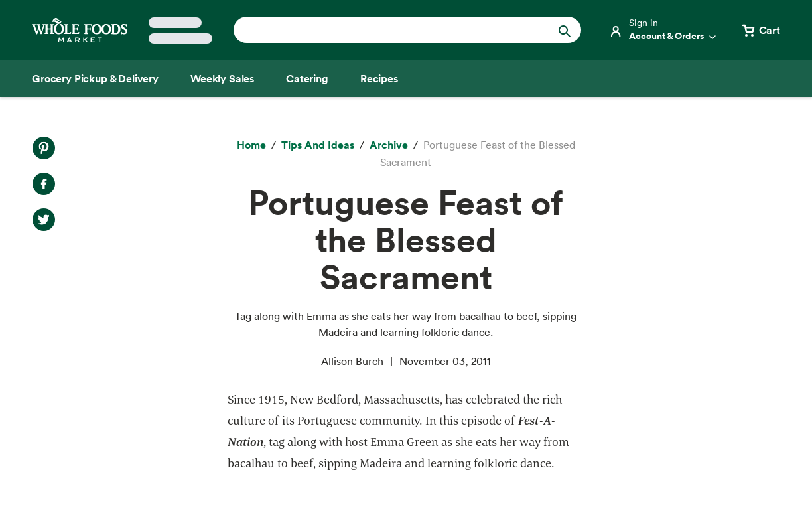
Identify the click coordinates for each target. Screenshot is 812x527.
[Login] (663, 30)
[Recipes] (379, 78)
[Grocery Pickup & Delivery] (95, 78)
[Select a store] (180, 31)
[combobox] (391, 30)
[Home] (251, 145)
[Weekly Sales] (222, 78)
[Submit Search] (565, 30)
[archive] (389, 145)
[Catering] (307, 78)
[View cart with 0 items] (760, 30)
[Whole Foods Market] (80, 30)
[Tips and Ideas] (318, 145)
